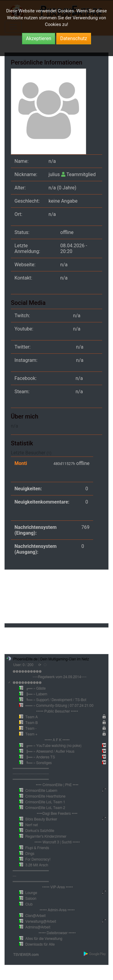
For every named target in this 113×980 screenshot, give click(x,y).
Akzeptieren (39, 38)
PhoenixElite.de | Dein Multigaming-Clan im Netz (51, 659)
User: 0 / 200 (23, 665)
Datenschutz (74, 38)
